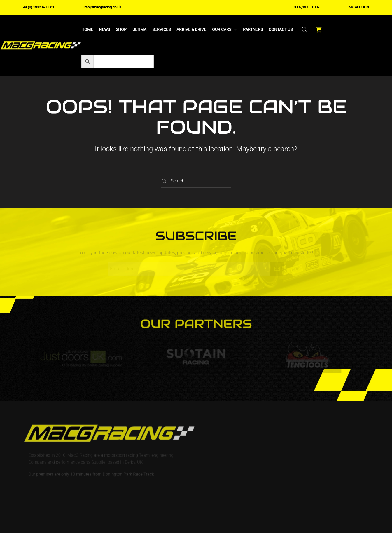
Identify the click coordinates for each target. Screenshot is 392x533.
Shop (121, 29)
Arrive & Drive (191, 29)
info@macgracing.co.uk (102, 7)
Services (161, 29)
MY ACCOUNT (360, 7)
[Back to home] (41, 46)
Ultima (139, 29)
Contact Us (281, 29)
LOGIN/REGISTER (305, 7)
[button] (304, 29)
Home (87, 29)
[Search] (196, 181)
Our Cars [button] (225, 29)
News (104, 29)
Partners (253, 29)
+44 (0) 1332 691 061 (38, 7)
